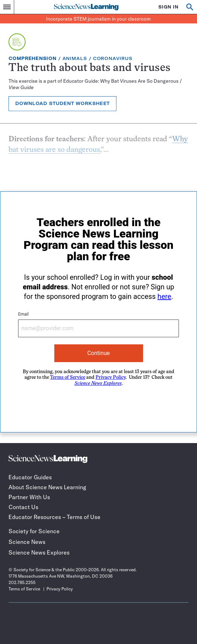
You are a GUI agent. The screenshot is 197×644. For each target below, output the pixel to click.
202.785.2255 (22, 582)
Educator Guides (30, 477)
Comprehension (32, 58)
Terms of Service (68, 378)
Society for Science (34, 531)
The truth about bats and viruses (89, 68)
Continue (99, 353)
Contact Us (23, 507)
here (165, 296)
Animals (75, 58)
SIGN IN (168, 7)
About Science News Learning (47, 487)
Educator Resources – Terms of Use (54, 517)
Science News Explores (39, 552)
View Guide (21, 87)
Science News (27, 542)
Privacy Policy (111, 378)
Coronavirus (113, 58)
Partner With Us (29, 497)
